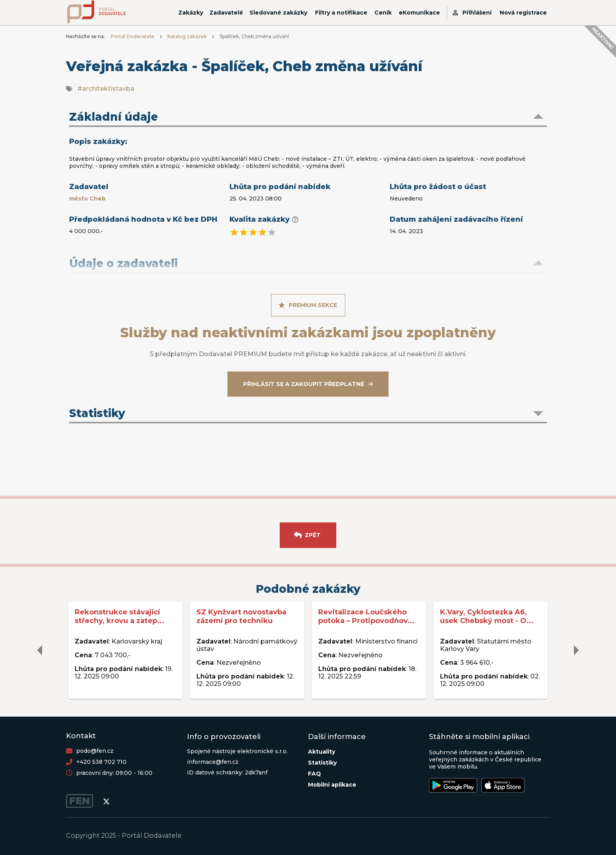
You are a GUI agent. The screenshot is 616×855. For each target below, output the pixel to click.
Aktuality (322, 752)
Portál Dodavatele (133, 36)
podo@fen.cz (95, 751)
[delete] (40, 650)
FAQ (314, 774)
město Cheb (87, 199)
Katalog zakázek (187, 36)
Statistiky (322, 763)
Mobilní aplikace (332, 785)
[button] (308, 118)
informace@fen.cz (213, 762)
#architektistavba (106, 89)
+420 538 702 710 (101, 762)
